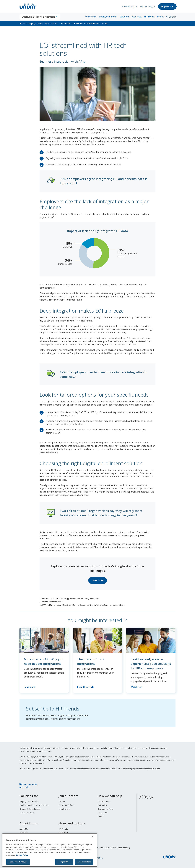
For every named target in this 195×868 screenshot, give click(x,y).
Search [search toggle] (172, 17)
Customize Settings (18, 862)
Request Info (167, 6)
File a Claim (103, 813)
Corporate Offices (66, 805)
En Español (102, 805)
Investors (24, 833)
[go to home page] (28, 9)
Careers (62, 801)
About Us (24, 829)
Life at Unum (64, 809)
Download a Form (105, 809)
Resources (137, 17)
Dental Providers (27, 813)
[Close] (93, 836)
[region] (50, 850)
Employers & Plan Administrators (43, 23)
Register (143, 6)
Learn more (98, 580)
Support (101, 817)
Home (22, 23)
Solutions (125, 17)
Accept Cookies (84, 862)
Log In (152, 6)
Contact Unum (104, 801)
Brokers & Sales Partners (31, 809)
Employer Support (130, 6)
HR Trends (150, 17)
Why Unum (91, 17)
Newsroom (63, 833)
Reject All (64, 862)
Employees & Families (29, 801)
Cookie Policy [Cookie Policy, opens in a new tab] (22, 855)
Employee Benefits (108, 17)
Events (161, 17)
